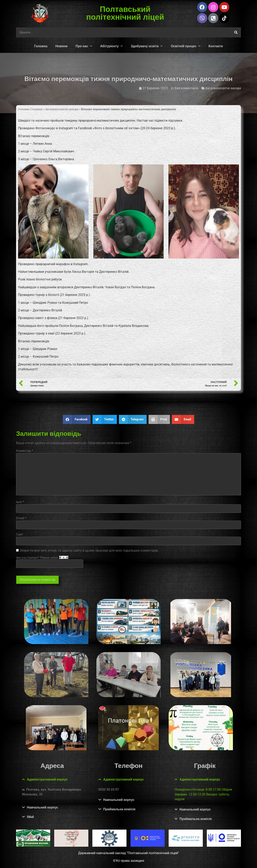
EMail (30, 817)
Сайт (20, 535)
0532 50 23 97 (109, 790)
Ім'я (20, 502)
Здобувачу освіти (147, 46)
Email (21, 518)
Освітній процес (186, 46)
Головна (41, 46)
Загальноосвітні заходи (223, 88)
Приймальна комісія (119, 809)
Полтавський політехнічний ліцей (125, 13)
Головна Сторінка (30, 109)
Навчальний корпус (43, 807)
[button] (77, 419)
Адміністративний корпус (47, 779)
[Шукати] (236, 32)
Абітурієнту (111, 46)
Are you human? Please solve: (50, 562)
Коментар (25, 451)
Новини (62, 46)
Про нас (84, 46)
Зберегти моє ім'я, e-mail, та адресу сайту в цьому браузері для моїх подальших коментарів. (89, 551)
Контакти (216, 46)
